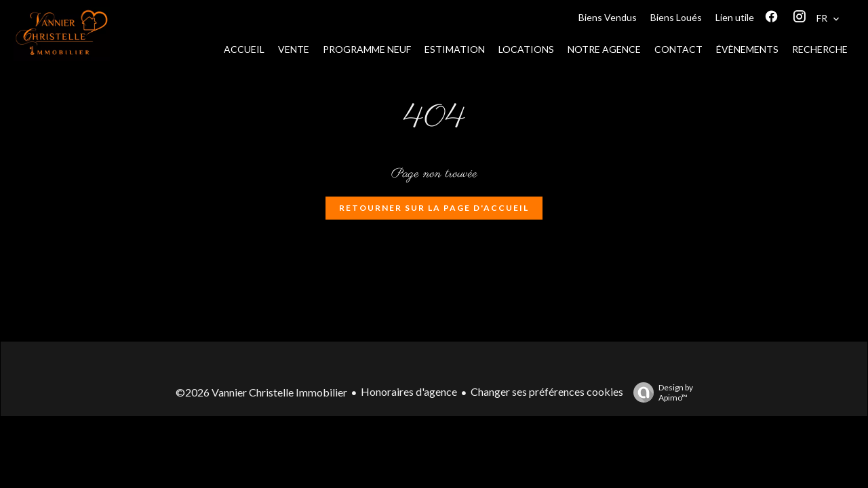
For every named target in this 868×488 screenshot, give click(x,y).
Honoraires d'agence (409, 391)
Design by (660, 392)
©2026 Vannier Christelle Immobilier (261, 392)
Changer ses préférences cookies (547, 391)
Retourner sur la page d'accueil (434, 208)
